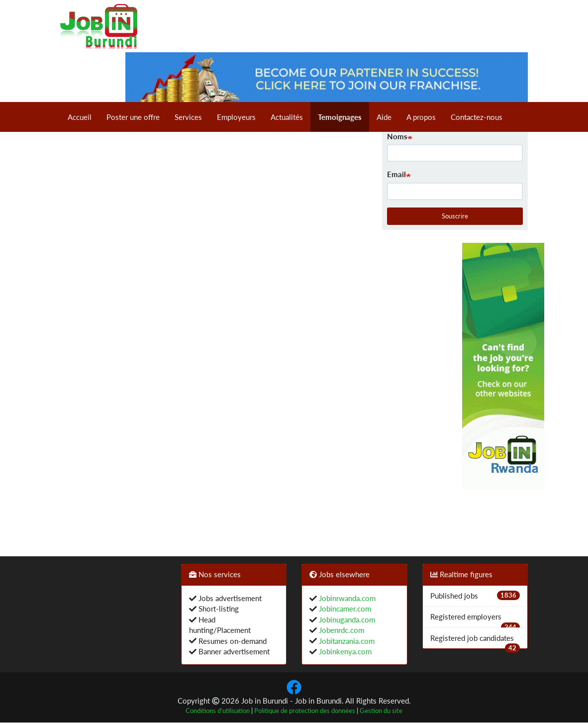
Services (188, 117)
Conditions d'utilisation (218, 711)
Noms (397, 136)
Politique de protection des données (305, 711)
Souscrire (455, 216)
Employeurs (236, 117)
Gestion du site (381, 711)
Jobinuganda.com (346, 620)
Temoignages (340, 117)
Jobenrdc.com (341, 630)
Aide (384, 117)
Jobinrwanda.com (346, 598)
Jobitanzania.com (346, 641)
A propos (421, 117)
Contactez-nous (477, 117)
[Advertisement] (422, 392)
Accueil (80, 117)
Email (396, 174)
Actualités (287, 117)
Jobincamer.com (344, 609)
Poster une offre (133, 117)
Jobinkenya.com (344, 651)
